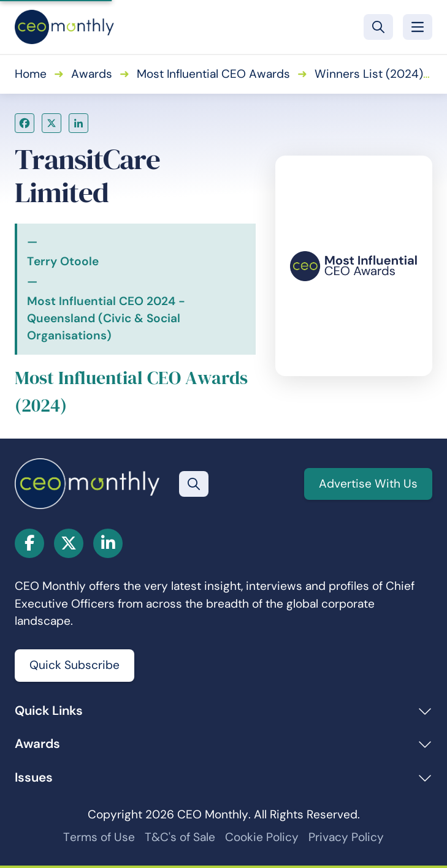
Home (31, 74)
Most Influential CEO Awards (213, 74)
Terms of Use (99, 837)
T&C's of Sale (180, 837)
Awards (92, 74)
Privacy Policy (346, 837)
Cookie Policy (262, 837)
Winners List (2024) (369, 74)
